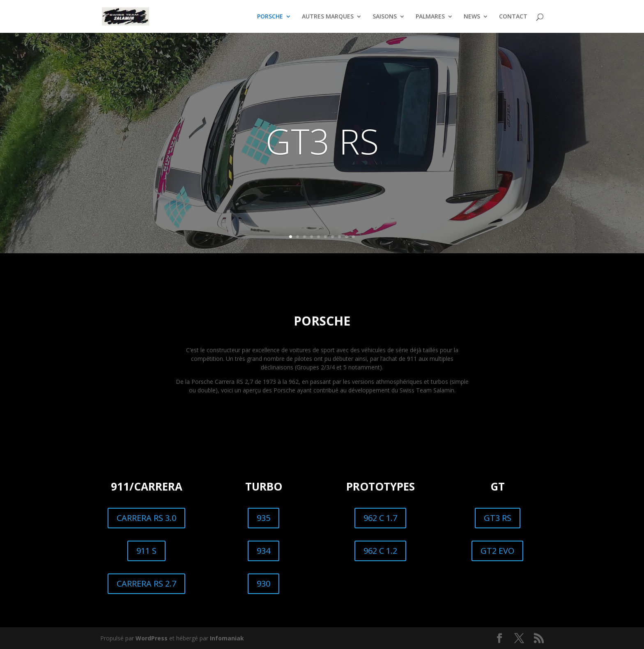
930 (263, 584)
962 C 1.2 (380, 551)
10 (353, 237)
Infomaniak (227, 638)
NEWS (472, 17)
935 (263, 518)
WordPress (152, 638)
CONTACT (513, 17)
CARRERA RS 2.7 (146, 584)
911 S (146, 551)
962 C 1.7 (380, 518)
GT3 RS (322, 141)
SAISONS (385, 17)
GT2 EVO (497, 551)
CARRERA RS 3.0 (146, 518)
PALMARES (430, 17)
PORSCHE (270, 17)
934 (263, 551)
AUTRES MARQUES (328, 17)
